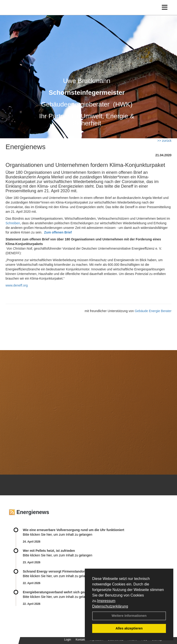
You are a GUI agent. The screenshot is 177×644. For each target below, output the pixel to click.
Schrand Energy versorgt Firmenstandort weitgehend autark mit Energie (78, 571)
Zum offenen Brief (58, 232)
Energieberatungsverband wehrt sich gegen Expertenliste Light (71, 592)
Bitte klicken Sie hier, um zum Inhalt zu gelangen (58, 535)
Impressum (106, 601)
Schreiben (13, 223)
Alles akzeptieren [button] (129, 628)
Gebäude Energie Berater (153, 311)
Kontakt (80, 640)
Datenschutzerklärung (110, 606)
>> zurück (164, 141)
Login (68, 640)
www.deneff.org (17, 285)
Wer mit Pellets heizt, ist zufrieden (49, 551)
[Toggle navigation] (165, 7)
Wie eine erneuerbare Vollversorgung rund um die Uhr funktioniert (74, 530)
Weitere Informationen (129, 616)
